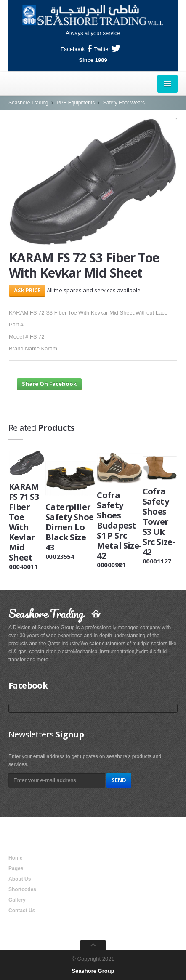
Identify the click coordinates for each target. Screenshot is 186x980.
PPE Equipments (76, 103)
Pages (16, 868)
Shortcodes (22, 889)
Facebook (76, 49)
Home (15, 858)
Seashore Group (93, 971)
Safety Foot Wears (124, 103)
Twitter (107, 49)
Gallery (17, 900)
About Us (20, 879)
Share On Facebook (49, 384)
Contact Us (22, 911)
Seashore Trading (28, 103)
